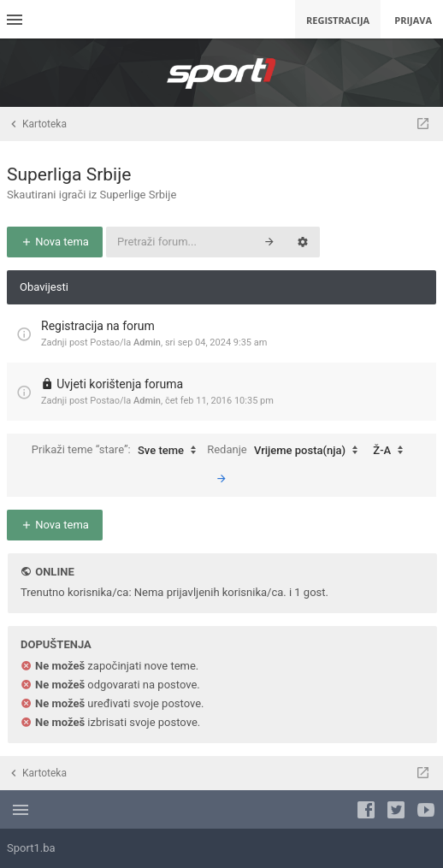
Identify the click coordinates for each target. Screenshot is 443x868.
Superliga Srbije (69, 174)
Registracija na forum (98, 326)
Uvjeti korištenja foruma (120, 384)
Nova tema (55, 242)
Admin (147, 342)
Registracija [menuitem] (338, 20)
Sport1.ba (31, 848)
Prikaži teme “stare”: (118, 451)
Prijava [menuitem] (413, 20)
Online (54, 572)
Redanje (286, 451)
